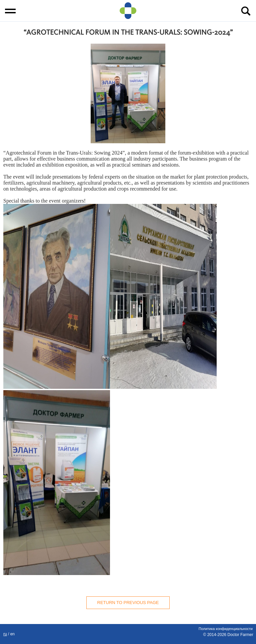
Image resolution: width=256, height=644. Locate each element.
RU (5, 634)
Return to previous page (128, 603)
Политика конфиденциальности (226, 629)
